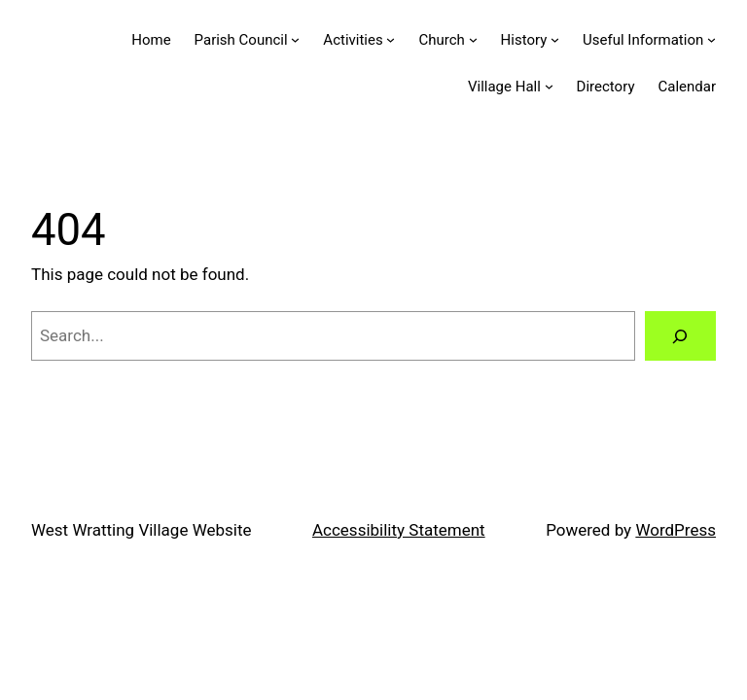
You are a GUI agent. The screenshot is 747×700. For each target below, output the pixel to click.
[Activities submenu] (391, 39)
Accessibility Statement (399, 530)
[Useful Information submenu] (711, 39)
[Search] (680, 336)
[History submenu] (555, 39)
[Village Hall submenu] (549, 86)
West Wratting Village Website (142, 530)
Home (151, 40)
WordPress (676, 530)
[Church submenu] (473, 39)
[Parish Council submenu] (295, 39)
